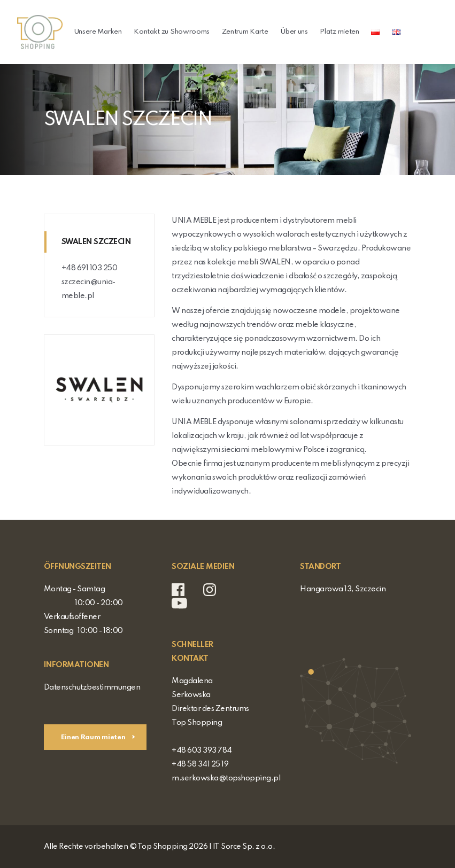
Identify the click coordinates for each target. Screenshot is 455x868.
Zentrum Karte (245, 32)
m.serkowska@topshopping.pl (226, 778)
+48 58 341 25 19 (200, 764)
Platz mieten (339, 32)
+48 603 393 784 (202, 750)
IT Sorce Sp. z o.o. (244, 847)
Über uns (294, 32)
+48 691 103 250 (90, 268)
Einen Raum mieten (94, 737)
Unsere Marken (98, 32)
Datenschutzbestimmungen (92, 687)
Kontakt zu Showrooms (172, 32)
